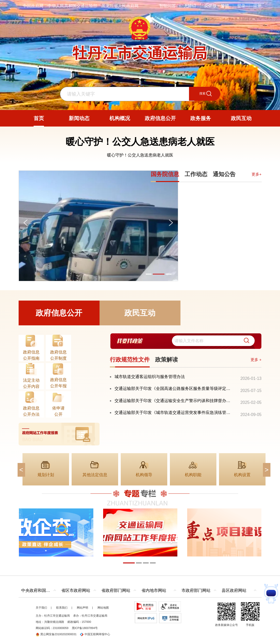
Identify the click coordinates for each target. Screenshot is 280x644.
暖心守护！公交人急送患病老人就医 (140, 142)
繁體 (225, 6)
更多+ (257, 174)
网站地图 (103, 608)
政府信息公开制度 (58, 355)
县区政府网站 (234, 590)
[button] (241, 341)
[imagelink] (59, 434)
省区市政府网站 (76, 590)
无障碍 (190, 6)
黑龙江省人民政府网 (120, 6)
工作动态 (196, 174)
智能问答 (168, 6)
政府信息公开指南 (31, 355)
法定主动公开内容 (31, 383)
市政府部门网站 (196, 590)
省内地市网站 (154, 590)
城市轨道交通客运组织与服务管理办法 (150, 377)
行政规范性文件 (130, 360)
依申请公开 (58, 411)
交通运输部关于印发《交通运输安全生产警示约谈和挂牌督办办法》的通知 (174, 401)
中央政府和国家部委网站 (40, 590)
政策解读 (167, 360)
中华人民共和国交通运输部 (72, 6)
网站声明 (82, 608)
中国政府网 (33, 6)
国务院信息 (165, 174)
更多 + (256, 360)
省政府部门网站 (116, 590)
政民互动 (140, 313)
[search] (212, 341)
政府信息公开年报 (58, 383)
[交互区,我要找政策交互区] (186, 341)
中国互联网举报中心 (95, 634)
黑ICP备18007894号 (85, 628)
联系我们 (62, 608)
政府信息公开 (59, 313)
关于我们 (41, 608)
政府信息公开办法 (31, 411)
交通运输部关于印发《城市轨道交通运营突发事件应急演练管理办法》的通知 (174, 413)
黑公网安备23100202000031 (56, 634)
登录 (241, 6)
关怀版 (210, 6)
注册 (258, 6)
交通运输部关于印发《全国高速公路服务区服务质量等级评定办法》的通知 (174, 388)
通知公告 (224, 174)
